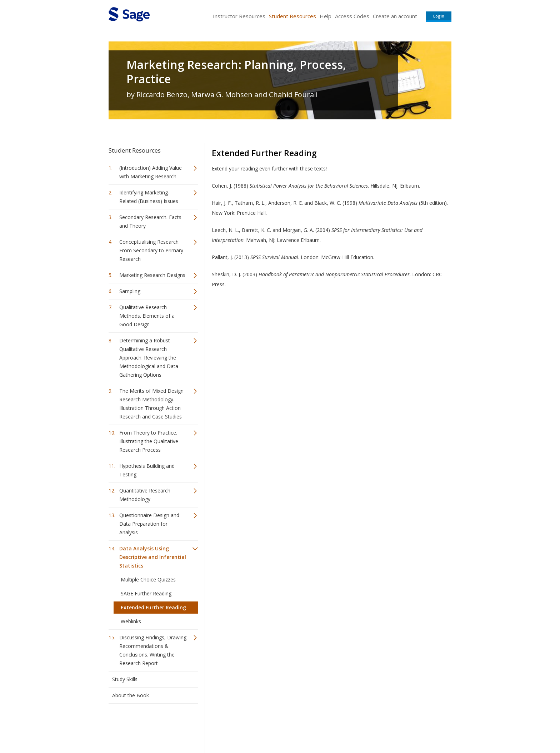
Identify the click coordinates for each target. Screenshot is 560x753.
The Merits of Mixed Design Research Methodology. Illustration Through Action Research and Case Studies (151, 404)
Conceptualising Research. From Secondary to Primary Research (151, 250)
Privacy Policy (404, 726)
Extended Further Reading (153, 607)
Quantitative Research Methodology (145, 495)
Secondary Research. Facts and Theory (150, 221)
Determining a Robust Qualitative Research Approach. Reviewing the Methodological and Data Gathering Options (149, 358)
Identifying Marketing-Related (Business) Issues (149, 197)
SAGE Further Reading (146, 593)
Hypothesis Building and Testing (147, 470)
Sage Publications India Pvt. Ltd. (212, 726)
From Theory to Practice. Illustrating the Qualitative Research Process (149, 441)
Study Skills (125, 679)
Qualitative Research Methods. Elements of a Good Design (147, 316)
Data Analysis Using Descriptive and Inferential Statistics (153, 557)
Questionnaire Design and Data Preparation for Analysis (149, 524)
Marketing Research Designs (152, 275)
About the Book (131, 695)
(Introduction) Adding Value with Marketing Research (151, 172)
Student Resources (292, 16)
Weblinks (131, 621)
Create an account (395, 16)
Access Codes (352, 16)
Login (439, 16)
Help (326, 16)
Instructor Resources (239, 16)
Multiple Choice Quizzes (148, 579)
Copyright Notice (364, 726)
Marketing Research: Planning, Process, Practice (236, 72)
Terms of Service (321, 726)
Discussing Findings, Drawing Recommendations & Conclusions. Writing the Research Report (153, 650)
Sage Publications (149, 726)
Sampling (130, 291)
